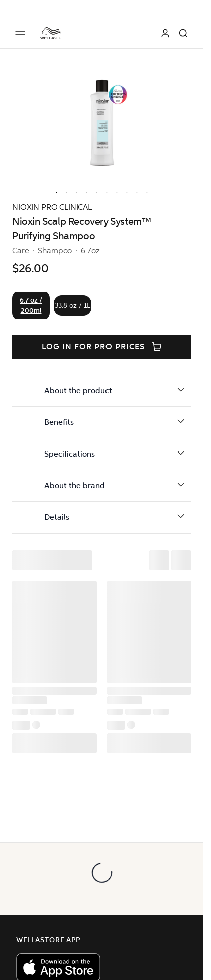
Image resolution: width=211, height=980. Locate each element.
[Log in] (165, 33)
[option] (54, 190)
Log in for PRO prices (101, 347)
